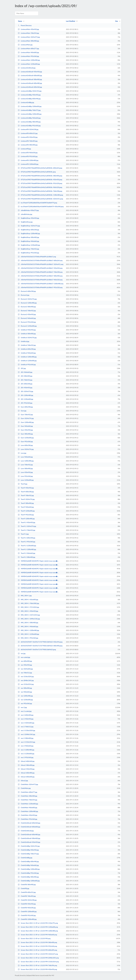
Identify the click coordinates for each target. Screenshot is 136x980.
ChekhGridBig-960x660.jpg (28, 865)
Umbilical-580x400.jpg (27, 334)
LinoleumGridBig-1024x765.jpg (30, 91)
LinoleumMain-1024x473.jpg (29, 37)
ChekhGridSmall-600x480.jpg (29, 834)
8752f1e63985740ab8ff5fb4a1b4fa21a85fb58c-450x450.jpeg (40, 180)
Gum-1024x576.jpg (26, 418)
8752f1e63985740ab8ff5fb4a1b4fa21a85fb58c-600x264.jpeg (40, 168)
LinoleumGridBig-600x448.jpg (29, 99)
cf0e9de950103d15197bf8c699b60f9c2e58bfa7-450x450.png (40, 268)
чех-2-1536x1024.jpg (26, 730)
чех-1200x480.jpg (25, 696)
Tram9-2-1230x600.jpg (27, 546)
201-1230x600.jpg (25, 399)
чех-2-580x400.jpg (26, 738)
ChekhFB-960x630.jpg (27, 908)
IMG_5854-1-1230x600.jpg (28, 634)
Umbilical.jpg (23, 341)
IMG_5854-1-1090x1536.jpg (29, 619)
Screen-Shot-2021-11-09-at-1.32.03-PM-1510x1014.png (38, 962)
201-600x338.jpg (25, 384)
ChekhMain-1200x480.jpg (28, 811)
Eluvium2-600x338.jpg (27, 291)
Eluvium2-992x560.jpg (27, 322)
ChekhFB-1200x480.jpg (27, 919)
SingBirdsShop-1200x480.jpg (29, 233)
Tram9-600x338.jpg (26, 492)
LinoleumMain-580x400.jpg (28, 41)
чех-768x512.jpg (25, 673)
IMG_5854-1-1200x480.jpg (28, 630)
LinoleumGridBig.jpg (26, 102)
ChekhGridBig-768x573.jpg (28, 854)
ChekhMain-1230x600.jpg (28, 804)
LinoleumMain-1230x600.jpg (29, 64)
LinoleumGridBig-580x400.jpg (29, 122)
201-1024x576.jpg (25, 391)
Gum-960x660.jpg (25, 426)
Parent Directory (25, 25)
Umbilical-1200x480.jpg (27, 357)
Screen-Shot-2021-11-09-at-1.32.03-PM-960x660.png (37, 935)
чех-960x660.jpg (25, 692)
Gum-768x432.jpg (25, 415)
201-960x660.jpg (25, 372)
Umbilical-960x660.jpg (27, 353)
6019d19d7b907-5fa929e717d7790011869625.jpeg (37, 649)
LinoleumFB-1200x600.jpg (28, 164)
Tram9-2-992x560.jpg (27, 542)
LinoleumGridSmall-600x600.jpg (30, 75)
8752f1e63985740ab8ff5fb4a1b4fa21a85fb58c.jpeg (37, 172)
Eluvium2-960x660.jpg (27, 318)
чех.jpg (22, 653)
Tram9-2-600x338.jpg (27, 538)
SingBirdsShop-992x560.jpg (28, 253)
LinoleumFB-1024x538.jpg (28, 129)
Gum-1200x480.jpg (26, 422)
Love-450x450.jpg (25, 472)
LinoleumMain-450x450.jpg (28, 29)
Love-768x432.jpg (25, 465)
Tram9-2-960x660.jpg (27, 553)
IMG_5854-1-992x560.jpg (28, 638)
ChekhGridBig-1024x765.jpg (29, 846)
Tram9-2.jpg (23, 534)
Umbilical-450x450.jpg (27, 330)
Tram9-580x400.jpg (26, 503)
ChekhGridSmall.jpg (26, 831)
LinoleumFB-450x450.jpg (28, 137)
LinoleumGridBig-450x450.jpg (29, 95)
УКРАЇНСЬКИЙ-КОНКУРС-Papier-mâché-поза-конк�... (38, 561)
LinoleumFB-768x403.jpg (28, 141)
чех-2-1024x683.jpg (26, 723)
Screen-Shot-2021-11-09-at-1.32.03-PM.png (34, 938)
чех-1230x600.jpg (25, 700)
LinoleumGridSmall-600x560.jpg (30, 87)
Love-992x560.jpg (25, 476)
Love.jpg (22, 453)
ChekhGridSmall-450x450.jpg (29, 842)
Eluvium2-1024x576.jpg (27, 299)
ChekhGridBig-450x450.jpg (28, 850)
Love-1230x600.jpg (26, 480)
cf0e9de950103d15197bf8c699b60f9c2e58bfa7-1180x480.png (41, 284)
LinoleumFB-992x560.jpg (28, 156)
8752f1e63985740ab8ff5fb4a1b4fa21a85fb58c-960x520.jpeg (40, 187)
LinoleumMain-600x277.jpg (28, 48)
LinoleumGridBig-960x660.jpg (29, 118)
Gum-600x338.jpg (25, 407)
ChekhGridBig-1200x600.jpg (29, 881)
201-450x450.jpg (25, 388)
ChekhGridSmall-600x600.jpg (29, 827)
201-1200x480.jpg (25, 395)
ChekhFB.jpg (23, 888)
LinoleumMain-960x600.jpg (28, 52)
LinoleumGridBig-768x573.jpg (29, 110)
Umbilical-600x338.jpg (27, 349)
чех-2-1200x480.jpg (26, 750)
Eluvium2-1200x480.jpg (27, 303)
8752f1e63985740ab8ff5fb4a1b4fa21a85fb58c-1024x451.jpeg (40, 199)
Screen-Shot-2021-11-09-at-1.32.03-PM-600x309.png (37, 950)
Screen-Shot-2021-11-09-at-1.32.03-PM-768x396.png (37, 965)
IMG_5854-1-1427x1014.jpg (29, 615)
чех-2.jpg (22, 707)
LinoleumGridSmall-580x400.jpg (30, 79)
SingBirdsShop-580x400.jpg (28, 237)
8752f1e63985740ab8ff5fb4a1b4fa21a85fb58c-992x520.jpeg (40, 183)
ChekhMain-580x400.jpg (27, 796)
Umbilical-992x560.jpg (27, 364)
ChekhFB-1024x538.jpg (27, 900)
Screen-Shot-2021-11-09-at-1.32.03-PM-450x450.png (37, 969)
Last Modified (71, 21)
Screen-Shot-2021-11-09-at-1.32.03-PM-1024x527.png (38, 954)
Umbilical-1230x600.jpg (27, 361)
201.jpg (22, 368)
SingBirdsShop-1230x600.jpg (29, 245)
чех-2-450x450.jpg (26, 719)
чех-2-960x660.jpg (26, 746)
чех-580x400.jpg (25, 688)
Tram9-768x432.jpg (26, 495)
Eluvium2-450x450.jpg (27, 314)
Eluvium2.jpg (24, 295)
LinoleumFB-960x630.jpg (28, 153)
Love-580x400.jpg (25, 468)
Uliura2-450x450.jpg (26, 769)
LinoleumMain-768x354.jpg (28, 33)
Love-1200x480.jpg (26, 461)
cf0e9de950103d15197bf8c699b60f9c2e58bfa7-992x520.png (40, 287)
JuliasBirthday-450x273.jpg (28, 210)
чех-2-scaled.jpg (25, 711)
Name (20, 21)
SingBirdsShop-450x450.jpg (28, 218)
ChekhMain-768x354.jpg (27, 800)
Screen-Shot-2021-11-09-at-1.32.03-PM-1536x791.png (38, 923)
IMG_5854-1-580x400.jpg (28, 623)
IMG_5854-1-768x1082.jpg (28, 603)
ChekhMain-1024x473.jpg (28, 784)
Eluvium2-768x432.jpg (27, 311)
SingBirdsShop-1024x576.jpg (29, 226)
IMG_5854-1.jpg (25, 596)
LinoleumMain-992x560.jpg (28, 56)
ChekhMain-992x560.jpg (27, 819)
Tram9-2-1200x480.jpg (27, 549)
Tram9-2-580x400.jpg (27, 557)
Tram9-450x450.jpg (26, 488)
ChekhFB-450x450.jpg (27, 904)
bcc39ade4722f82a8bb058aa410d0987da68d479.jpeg (37, 203)
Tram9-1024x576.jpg (26, 499)
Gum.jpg (22, 411)
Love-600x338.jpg (25, 445)
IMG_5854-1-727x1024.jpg (28, 607)
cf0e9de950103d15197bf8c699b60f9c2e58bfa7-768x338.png (40, 272)
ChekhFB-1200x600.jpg (27, 911)
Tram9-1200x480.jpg (26, 519)
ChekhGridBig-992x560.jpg (28, 873)
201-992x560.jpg (25, 403)
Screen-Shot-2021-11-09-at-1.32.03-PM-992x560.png (37, 946)
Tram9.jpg (23, 484)
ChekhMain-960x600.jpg (27, 807)
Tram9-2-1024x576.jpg (27, 526)
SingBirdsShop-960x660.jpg (28, 241)
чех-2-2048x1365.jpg (26, 734)
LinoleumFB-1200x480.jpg (28, 160)
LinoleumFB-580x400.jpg (28, 145)
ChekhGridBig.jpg (25, 858)
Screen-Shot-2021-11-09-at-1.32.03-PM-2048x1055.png (38, 958)
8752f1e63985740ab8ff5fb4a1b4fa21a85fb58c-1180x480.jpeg (40, 195)
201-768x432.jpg (25, 380)
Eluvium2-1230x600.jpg (27, 326)
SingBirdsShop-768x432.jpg (28, 249)
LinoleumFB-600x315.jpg (28, 133)
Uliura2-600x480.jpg (26, 773)
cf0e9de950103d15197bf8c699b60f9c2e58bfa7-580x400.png (40, 276)
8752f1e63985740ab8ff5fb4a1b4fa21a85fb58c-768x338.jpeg (40, 191)
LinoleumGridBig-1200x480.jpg (30, 114)
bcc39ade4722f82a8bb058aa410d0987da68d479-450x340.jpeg (41, 206)
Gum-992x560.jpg (25, 441)
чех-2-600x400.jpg (26, 715)
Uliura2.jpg (23, 781)
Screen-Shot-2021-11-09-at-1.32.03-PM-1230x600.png (38, 927)
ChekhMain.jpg (24, 788)
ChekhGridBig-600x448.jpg (28, 861)
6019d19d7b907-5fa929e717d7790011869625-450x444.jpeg (40, 642)
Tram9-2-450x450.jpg (27, 522)
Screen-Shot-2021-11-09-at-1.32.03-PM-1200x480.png (38, 931)
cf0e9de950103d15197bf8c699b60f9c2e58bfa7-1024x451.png (41, 264)
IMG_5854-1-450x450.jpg (28, 611)
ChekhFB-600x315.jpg (27, 892)
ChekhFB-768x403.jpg (27, 896)
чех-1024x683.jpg (25, 669)
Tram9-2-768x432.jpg (27, 530)
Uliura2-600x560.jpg (26, 761)
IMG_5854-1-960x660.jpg (28, 626)
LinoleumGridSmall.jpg (27, 68)
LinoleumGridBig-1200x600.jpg (30, 106)
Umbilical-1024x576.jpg (27, 338)
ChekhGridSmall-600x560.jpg (29, 823)
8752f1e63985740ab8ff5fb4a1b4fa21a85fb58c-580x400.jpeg (40, 176)
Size (117, 21)
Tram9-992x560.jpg (26, 515)
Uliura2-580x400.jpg (26, 765)
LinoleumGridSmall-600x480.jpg (30, 83)
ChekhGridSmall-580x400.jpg (29, 838)
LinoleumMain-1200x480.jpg (29, 60)
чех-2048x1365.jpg (26, 680)
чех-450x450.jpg (25, 665)
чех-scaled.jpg (24, 657)
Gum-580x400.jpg (25, 434)
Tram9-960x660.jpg (26, 507)
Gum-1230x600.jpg (26, 438)
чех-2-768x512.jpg (26, 727)
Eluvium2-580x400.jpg (27, 307)
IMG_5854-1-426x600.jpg (28, 599)
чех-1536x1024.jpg (26, 676)
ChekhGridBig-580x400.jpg (28, 877)
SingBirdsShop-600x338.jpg (28, 230)
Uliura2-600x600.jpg (26, 777)
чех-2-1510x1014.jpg (26, 742)
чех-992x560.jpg (25, 703)
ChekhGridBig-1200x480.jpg (29, 869)
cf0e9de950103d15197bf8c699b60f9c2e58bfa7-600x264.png (40, 260)
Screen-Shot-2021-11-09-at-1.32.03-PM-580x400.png (37, 942)
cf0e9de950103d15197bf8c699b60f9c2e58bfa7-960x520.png (40, 280)
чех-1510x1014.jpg (26, 684)
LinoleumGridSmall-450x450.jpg (30, 72)
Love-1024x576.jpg (26, 449)
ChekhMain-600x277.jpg (27, 792)
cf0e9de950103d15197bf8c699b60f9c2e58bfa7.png (37, 257)
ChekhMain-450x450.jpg (27, 815)
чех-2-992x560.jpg (26, 757)
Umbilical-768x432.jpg (27, 345)
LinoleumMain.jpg (25, 45)
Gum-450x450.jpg (25, 430)
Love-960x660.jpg (25, 457)
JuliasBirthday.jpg (25, 214)
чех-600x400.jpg (25, 661)
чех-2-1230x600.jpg (26, 754)
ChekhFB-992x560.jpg (27, 915)
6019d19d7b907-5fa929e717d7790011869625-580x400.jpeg (40, 646)
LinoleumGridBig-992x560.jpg (29, 126)
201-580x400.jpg (25, 376)
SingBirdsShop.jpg (25, 222)
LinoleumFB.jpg (24, 149)
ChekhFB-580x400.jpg (27, 884)
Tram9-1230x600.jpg (26, 511)
